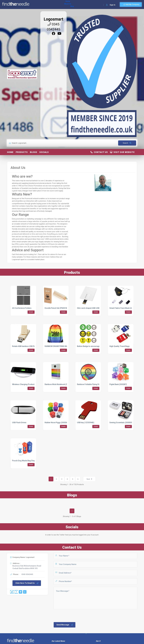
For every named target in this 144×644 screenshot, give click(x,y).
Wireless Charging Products (24, 384)
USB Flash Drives (19, 423)
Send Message (65, 625)
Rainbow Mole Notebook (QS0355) (59, 384)
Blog (51, 4)
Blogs (34, 152)
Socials (44, 152)
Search (127, 143)
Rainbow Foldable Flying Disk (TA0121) (93, 384)
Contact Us (99, 152)
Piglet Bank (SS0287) (118, 384)
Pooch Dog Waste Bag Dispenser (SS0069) (30, 461)
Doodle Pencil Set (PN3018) (56, 308)
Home (34, 4)
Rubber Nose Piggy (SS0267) (57, 423)
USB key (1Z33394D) (86, 423)
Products (22, 152)
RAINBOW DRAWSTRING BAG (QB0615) (61, 346)
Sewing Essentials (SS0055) (121, 423)
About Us (43, 4)
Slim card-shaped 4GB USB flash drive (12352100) (98, 308)
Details (31, 312)
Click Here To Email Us (27, 583)
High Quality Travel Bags (120, 346)
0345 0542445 (27, 574)
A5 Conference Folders (22, 308)
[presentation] (70, 615)
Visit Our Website (122, 152)
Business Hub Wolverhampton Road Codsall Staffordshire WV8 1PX (27, 567)
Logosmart (53, 19)
